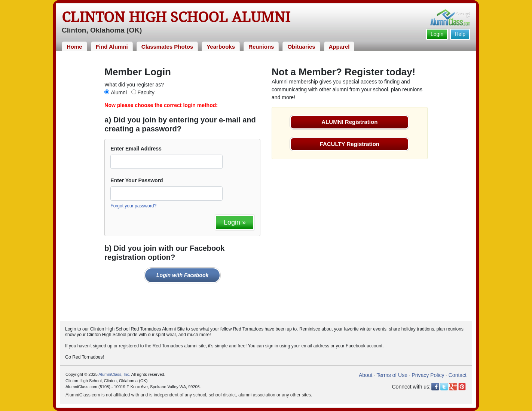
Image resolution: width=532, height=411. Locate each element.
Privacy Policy (428, 375)
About (366, 375)
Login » (235, 222)
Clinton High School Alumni (176, 17)
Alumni (119, 92)
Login (437, 34)
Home (74, 47)
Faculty (146, 92)
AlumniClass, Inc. (114, 374)
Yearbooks (221, 47)
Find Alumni (112, 47)
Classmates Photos (167, 47)
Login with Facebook (182, 275)
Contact (458, 375)
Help (460, 34)
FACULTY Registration (350, 144)
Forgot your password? (133, 206)
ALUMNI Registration (349, 122)
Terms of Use (392, 375)
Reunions (261, 47)
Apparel (339, 47)
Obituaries (301, 47)
